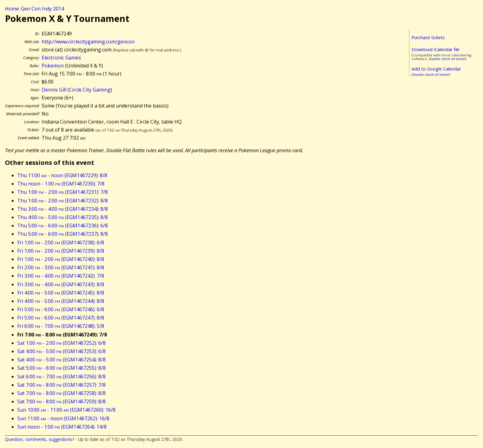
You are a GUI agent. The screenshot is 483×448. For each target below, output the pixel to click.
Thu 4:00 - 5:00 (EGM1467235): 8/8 (63, 217)
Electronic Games (61, 58)
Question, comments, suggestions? (40, 439)
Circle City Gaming (90, 90)
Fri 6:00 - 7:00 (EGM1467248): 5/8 (61, 326)
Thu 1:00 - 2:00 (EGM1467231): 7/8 (63, 192)
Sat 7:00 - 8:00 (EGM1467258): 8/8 (61, 393)
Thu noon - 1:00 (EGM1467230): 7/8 (61, 184)
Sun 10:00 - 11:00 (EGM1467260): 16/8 (66, 410)
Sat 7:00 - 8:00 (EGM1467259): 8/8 (61, 401)
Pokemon (53, 66)
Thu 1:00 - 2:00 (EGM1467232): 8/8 (63, 201)
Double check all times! (447, 59)
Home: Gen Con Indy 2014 (34, 9)
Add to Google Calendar (436, 69)
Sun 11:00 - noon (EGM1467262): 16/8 (63, 418)
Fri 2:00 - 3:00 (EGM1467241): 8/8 (61, 267)
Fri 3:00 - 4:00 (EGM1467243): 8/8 (61, 284)
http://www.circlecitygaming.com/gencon (88, 42)
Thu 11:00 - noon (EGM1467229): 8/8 (62, 175)
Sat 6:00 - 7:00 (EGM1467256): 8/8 (61, 377)
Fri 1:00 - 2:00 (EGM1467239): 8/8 (61, 251)
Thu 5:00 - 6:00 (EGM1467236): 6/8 (63, 226)
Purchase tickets (428, 37)
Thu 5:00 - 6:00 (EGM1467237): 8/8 (63, 234)
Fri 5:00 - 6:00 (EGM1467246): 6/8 (61, 309)
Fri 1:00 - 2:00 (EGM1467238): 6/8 (61, 242)
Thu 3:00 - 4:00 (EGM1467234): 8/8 (63, 209)
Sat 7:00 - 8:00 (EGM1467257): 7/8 (61, 385)
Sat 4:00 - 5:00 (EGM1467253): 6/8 (61, 351)
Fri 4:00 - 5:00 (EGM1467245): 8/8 (61, 293)
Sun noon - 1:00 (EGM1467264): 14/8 (62, 427)
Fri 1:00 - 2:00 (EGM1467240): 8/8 (61, 259)
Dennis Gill (54, 90)
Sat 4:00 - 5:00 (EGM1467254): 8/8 (61, 360)
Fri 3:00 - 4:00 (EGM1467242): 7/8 (61, 276)
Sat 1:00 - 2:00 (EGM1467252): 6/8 (61, 343)
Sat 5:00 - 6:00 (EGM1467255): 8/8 (61, 368)
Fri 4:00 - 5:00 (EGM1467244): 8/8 (61, 301)
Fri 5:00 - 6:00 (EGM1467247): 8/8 (61, 318)
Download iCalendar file (436, 49)
